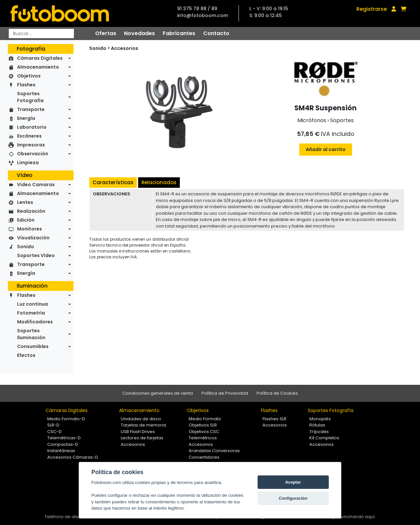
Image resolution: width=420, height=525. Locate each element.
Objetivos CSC (204, 432)
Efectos (26, 355)
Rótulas (317, 425)
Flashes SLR (274, 419)
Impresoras (31, 145)
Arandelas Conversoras (214, 451)
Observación (33, 154)
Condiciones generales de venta (158, 393)
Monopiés (320, 419)
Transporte (31, 109)
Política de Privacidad (225, 393)
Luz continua (32, 304)
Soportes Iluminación (31, 334)
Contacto (216, 33)
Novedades (139, 33)
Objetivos (29, 76)
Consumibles (33, 346)
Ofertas (106, 33)
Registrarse (372, 9)
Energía (26, 118)
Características (113, 182)
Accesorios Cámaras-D (73, 457)
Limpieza (28, 163)
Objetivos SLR (203, 425)
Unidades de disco (141, 419)
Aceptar (293, 482)
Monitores (30, 229)
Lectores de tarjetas (142, 438)
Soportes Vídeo (36, 255)
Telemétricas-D (64, 438)
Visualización (33, 238)
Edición (26, 220)
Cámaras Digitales (40, 58)
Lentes (25, 202)
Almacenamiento (38, 67)
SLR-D (53, 425)
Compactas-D (63, 444)
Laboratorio (32, 127)
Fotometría (31, 313)
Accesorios (125, 48)
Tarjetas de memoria (143, 425)
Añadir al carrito (326, 149)
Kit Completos (324, 438)
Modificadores (35, 322)
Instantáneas (61, 451)
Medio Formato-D (66, 419)
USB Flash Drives (138, 432)
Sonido (26, 247)
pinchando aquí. (358, 517)
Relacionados (159, 182)
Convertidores (204, 457)
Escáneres (29, 136)
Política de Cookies (277, 393)
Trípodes (319, 432)
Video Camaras (36, 185)
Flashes (26, 85)
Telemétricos (203, 438)
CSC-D (54, 432)
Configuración (293, 498)
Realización (31, 211)
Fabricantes (179, 33)
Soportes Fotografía (30, 97)
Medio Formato (205, 419)
